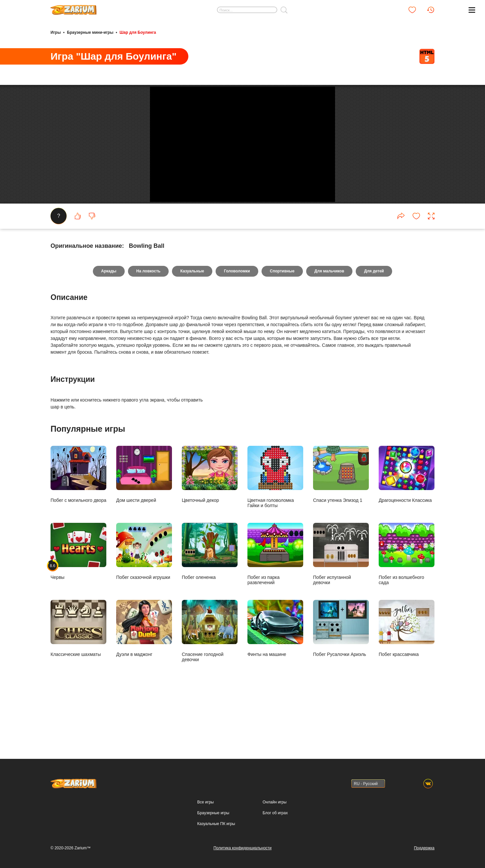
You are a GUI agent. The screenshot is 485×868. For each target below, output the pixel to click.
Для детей (376, 321)
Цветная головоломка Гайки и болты (275, 526)
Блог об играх (275, 813)
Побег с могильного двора (78, 524)
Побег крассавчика (407, 678)
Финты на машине (275, 678)
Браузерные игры (213, 813)
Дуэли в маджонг (144, 678)
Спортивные (283, 321)
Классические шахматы (78, 678)
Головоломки (237, 321)
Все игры (205, 802)
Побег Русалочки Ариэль (341, 678)
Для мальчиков (330, 321)
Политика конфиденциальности (242, 848)
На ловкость (147, 321)
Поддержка (424, 848)
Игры (56, 32)
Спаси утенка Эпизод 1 (341, 524)
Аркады (107, 321)
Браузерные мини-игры (90, 32)
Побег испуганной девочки (341, 603)
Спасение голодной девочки (210, 680)
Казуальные (192, 321)
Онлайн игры (274, 802)
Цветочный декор (210, 524)
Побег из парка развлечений (275, 603)
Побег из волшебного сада (407, 603)
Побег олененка (210, 601)
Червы (78, 601)
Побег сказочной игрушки (144, 601)
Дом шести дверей (144, 524)
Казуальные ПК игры (216, 824)
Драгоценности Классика (407, 524)
